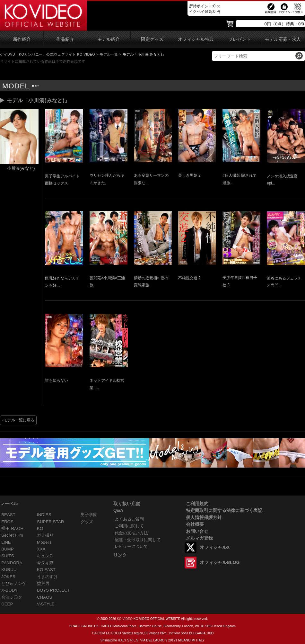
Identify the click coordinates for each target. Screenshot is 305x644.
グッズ (87, 522)
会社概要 (195, 524)
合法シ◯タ (12, 597)
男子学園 (89, 515)
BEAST (8, 515)
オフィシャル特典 (196, 39)
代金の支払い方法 (131, 533)
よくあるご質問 (129, 519)
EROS (7, 522)
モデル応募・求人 (283, 39)
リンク (120, 555)
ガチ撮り (45, 535)
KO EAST (46, 570)
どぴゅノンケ (14, 583)
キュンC (45, 556)
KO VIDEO (125, 619)
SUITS (8, 556)
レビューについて (131, 546)
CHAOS (45, 597)
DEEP (7, 604)
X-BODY (9, 590)
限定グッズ (152, 39)
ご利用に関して (129, 526)
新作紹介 (22, 39)
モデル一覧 (109, 54)
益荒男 (43, 583)
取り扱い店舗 (127, 504)
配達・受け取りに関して (138, 540)
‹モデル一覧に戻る (18, 420)
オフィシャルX (215, 547)
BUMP (8, 549)
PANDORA (12, 563)
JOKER (9, 577)
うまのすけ (47, 577)
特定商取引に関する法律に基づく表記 (224, 510)
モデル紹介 (109, 39)
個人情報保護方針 (204, 517)
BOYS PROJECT (53, 590)
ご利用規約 (197, 504)
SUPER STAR (50, 522)
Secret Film (12, 535)
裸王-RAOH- (13, 528)
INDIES (44, 515)
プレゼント (240, 39)
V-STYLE (46, 604)
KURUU (9, 570)
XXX (41, 549)
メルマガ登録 (199, 538)
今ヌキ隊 (45, 563)
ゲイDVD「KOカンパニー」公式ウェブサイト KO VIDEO (48, 54)
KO (40, 528)
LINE (6, 542)
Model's (44, 542)
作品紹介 (65, 39)
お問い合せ (197, 531)
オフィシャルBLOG (220, 562)
